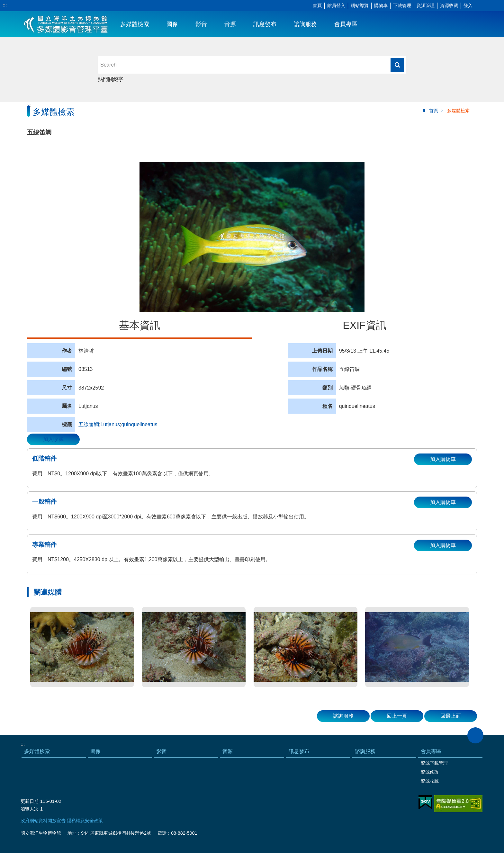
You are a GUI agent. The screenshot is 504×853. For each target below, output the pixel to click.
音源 (230, 24)
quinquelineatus (139, 424)
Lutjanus (110, 424)
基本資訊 (139, 325)
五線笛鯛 (89, 424)
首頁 (317, 5)
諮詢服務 (305, 24)
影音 (201, 24)
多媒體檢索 (135, 24)
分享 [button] (490, 6)
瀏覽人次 (30, 809)
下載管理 (402, 5)
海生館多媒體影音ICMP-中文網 (66, 24)
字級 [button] (480, 6)
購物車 (381, 5)
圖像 (172, 24)
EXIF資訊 (364, 325)
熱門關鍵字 (111, 79)
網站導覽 (360, 5)
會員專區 (346, 24)
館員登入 (336, 5)
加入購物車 (443, 459)
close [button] (475, 735)
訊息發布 (265, 24)
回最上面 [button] (451, 716)
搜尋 (397, 65)
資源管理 (426, 5)
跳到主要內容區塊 (3, 3)
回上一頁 (397, 716)
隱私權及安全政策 (85, 821)
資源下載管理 (434, 763)
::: (5, 5)
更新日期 (30, 801)
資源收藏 (449, 5)
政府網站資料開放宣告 (43, 821)
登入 (468, 5)
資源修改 (430, 772)
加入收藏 (53, 439)
